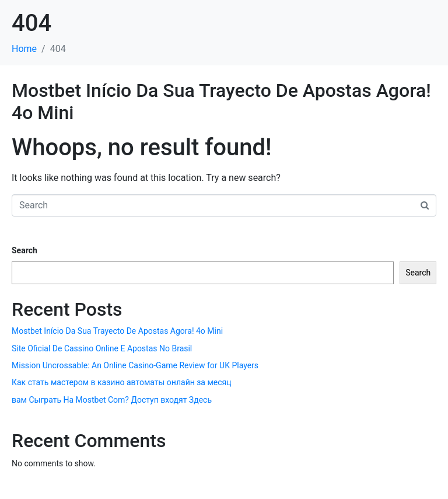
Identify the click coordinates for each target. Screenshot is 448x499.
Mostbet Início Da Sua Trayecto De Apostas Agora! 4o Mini (117, 331)
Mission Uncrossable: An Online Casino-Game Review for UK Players (135, 365)
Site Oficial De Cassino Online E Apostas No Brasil (102, 348)
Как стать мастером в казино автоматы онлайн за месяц (122, 382)
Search (24, 250)
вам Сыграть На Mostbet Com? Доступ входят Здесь (112, 400)
